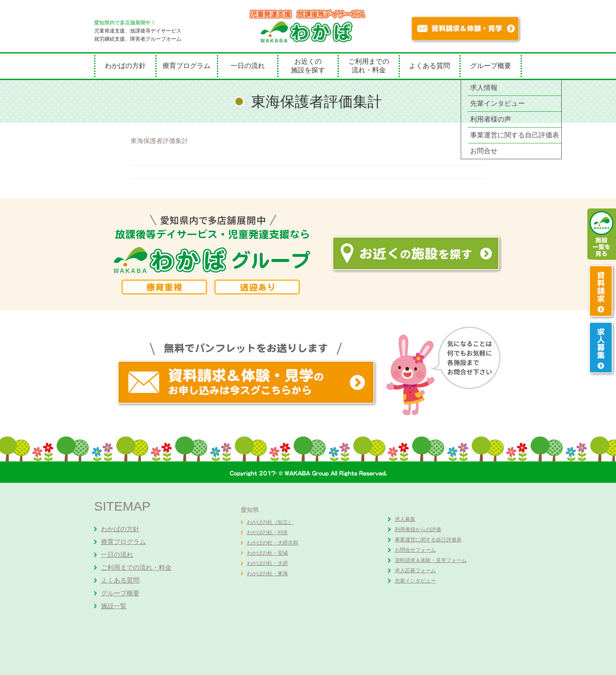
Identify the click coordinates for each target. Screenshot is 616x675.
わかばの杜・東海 (267, 574)
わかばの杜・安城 (267, 553)
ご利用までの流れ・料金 (369, 66)
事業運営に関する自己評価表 (428, 540)
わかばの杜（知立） (270, 522)
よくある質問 (429, 66)
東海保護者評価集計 (159, 141)
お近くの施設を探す (308, 66)
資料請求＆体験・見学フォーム (431, 560)
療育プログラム (187, 66)
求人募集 (405, 519)
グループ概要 (491, 66)
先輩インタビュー (415, 581)
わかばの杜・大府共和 (272, 543)
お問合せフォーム (415, 550)
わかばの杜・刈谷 (267, 532)
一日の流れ (248, 66)
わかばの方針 (125, 66)
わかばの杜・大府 (267, 563)
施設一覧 (114, 606)
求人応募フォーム (415, 571)
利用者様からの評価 (418, 529)
